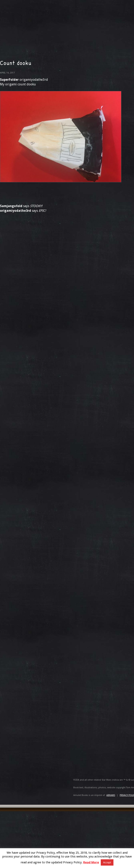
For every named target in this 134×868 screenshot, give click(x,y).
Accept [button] (107, 862)
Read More (91, 862)
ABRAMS (111, 795)
